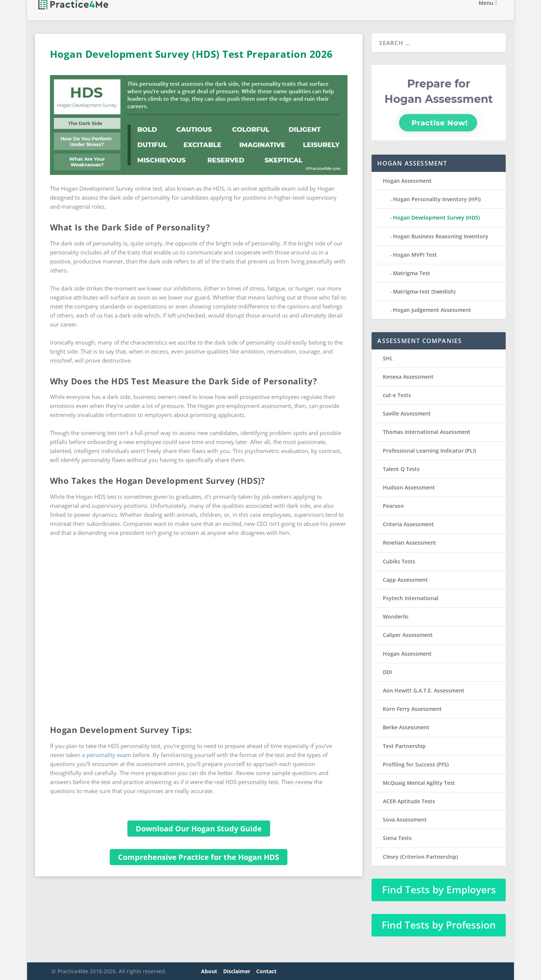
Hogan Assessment (407, 181)
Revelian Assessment (410, 543)
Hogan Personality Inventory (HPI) (437, 199)
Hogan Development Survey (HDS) (436, 218)
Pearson (393, 506)
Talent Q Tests (401, 469)
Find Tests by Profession (439, 925)
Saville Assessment (407, 413)
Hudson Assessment (409, 487)
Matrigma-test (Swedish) (424, 291)
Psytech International (411, 598)
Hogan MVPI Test (415, 255)
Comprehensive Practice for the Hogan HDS (199, 857)
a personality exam (107, 755)
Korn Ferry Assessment (412, 709)
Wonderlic (396, 616)
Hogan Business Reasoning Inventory (441, 236)
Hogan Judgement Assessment (432, 310)
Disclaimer (237, 971)
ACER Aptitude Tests (409, 801)
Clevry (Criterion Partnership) (420, 857)
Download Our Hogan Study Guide (199, 829)
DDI (387, 672)
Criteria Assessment (408, 524)
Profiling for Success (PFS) (416, 764)
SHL (388, 358)
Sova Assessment (405, 820)
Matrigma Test (412, 273)
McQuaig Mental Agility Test (419, 783)
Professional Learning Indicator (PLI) (429, 451)
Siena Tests (397, 838)
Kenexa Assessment (408, 377)
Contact (266, 971)
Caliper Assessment (408, 635)
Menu (486, 11)
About (209, 971)
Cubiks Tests (399, 561)
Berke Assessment (406, 727)
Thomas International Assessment (427, 432)
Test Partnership (404, 746)
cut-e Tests (397, 395)
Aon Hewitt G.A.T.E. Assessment (424, 690)
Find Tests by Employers (439, 890)
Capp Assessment (405, 580)
